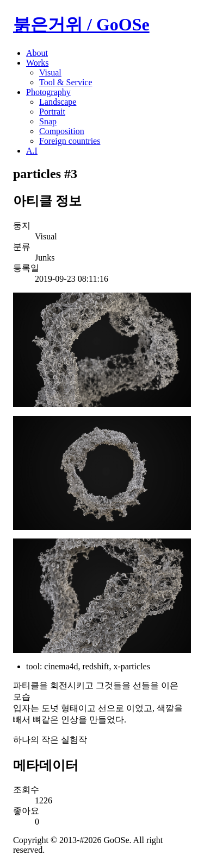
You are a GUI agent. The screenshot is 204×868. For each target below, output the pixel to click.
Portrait (52, 112)
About (37, 53)
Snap (48, 121)
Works (37, 63)
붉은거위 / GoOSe (81, 24)
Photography (48, 92)
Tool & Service (66, 82)
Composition (62, 131)
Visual (50, 72)
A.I (32, 151)
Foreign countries (70, 141)
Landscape (58, 102)
